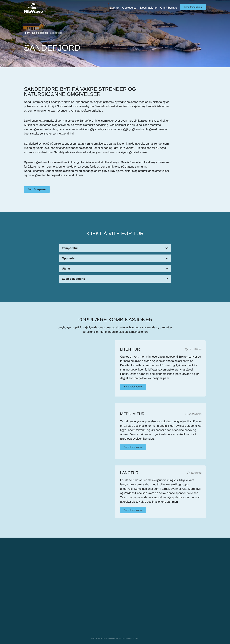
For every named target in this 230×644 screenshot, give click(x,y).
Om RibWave (169, 8)
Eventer (115, 8)
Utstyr (66, 269)
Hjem (27, 33)
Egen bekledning (73, 279)
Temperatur (70, 248)
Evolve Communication (129, 638)
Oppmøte (68, 258)
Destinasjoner (149, 8)
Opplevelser (130, 8)
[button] (115, 248)
